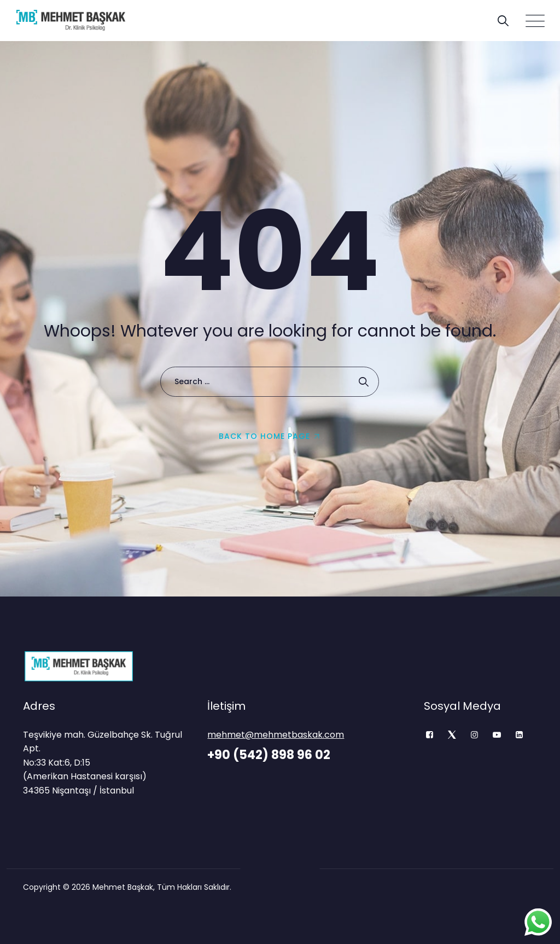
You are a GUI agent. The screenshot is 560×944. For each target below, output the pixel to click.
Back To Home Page (264, 436)
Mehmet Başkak (123, 887)
